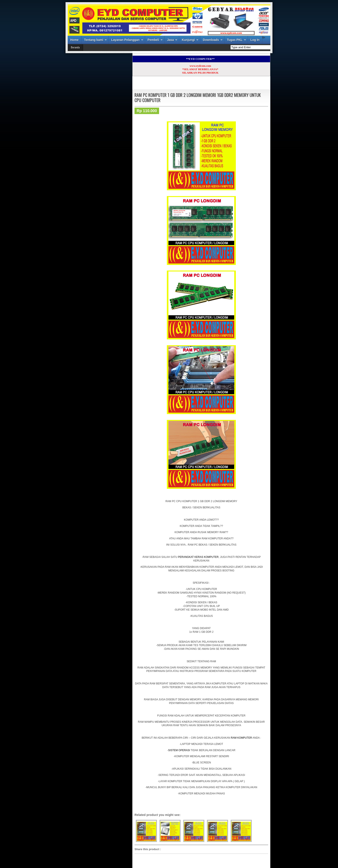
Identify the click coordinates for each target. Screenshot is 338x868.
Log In (255, 40)
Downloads (211, 40)
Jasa (170, 40)
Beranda (75, 47)
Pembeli (153, 40)
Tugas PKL (235, 40)
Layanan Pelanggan (125, 40)
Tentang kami (94, 40)
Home (74, 40)
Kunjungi (188, 40)
